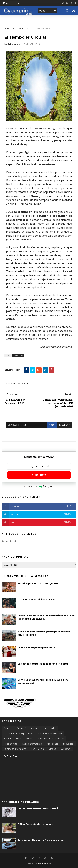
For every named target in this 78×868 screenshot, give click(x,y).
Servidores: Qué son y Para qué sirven (40, 840)
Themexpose (44, 864)
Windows (65, 749)
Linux (19, 738)
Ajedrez (8, 728)
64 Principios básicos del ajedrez (38, 583)
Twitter (36, 514)
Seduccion (68, 744)
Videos (52, 749)
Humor (8, 738)
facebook (65, 425)
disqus (52, 425)
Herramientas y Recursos (49, 733)
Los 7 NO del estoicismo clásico (37, 599)
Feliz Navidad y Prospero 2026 (36, 648)
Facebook (36, 506)
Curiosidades (49, 728)
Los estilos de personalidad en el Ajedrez (43, 664)
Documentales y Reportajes (18, 733)
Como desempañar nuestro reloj (38, 808)
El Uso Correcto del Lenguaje (35, 824)
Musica (30, 738)
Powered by (39, 486)
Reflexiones (20, 29)
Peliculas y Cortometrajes (51, 738)
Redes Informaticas (32, 744)
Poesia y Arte (11, 744)
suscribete (39, 475)
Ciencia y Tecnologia (27, 728)
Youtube (36, 522)
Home (7, 29)
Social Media (38, 749)
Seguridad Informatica (15, 749)
